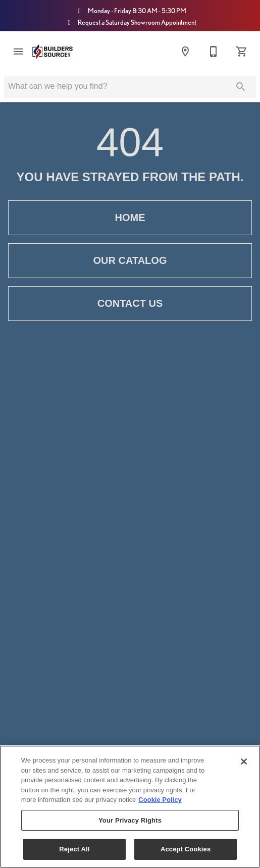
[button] (18, 51)
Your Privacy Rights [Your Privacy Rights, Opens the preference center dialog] (130, 820)
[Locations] (185, 51)
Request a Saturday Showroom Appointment (130, 22)
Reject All (74, 849)
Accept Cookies (186, 849)
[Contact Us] (214, 51)
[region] (130, 807)
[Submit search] (241, 87)
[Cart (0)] (242, 51)
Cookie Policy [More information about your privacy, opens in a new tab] (160, 800)
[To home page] (53, 52)
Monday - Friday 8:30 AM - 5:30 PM (130, 11)
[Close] (244, 762)
